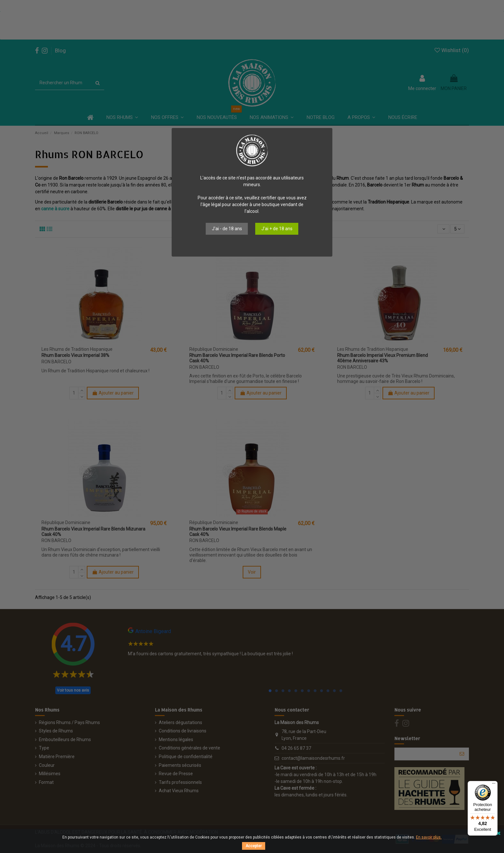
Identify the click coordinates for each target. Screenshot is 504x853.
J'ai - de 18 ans (227, 229)
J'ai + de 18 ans (277, 229)
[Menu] (494, 785)
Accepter (254, 846)
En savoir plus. (429, 837)
